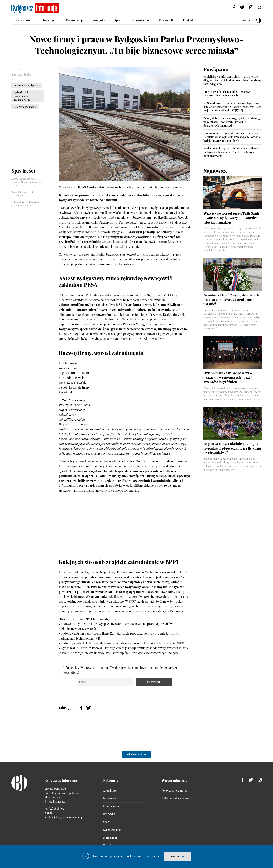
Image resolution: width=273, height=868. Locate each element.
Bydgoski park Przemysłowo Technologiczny (22, 96)
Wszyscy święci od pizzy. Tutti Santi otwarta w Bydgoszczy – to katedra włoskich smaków (231, 218)
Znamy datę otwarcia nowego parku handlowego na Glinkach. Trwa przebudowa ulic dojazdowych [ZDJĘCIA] (232, 122)
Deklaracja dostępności (176, 798)
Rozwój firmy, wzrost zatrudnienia (22, 194)
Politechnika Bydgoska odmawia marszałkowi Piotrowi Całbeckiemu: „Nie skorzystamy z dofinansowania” (231, 152)
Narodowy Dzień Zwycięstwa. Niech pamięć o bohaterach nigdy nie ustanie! (231, 300)
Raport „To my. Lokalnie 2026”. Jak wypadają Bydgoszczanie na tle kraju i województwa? (232, 448)
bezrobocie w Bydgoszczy (27, 85)
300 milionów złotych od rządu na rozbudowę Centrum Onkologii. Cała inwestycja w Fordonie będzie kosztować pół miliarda (232, 137)
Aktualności (24, 20)
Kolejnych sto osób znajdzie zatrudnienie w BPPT (25, 204)
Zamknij (175, 856)
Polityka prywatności (174, 790)
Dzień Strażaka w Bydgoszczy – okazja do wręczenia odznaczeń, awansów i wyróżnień (228, 378)
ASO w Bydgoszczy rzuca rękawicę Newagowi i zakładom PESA (27, 182)
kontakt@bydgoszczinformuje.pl (64, 817)
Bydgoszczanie (140, 20)
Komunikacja (75, 20)
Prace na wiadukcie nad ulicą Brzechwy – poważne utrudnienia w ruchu (228, 94)
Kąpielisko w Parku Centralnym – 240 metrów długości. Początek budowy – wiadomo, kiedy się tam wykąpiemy (232, 80)
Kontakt (188, 20)
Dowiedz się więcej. (148, 856)
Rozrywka (99, 20)
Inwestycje (50, 20)
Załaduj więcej (134, 754)
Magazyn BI (166, 20)
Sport (118, 20)
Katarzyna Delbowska (25, 107)
